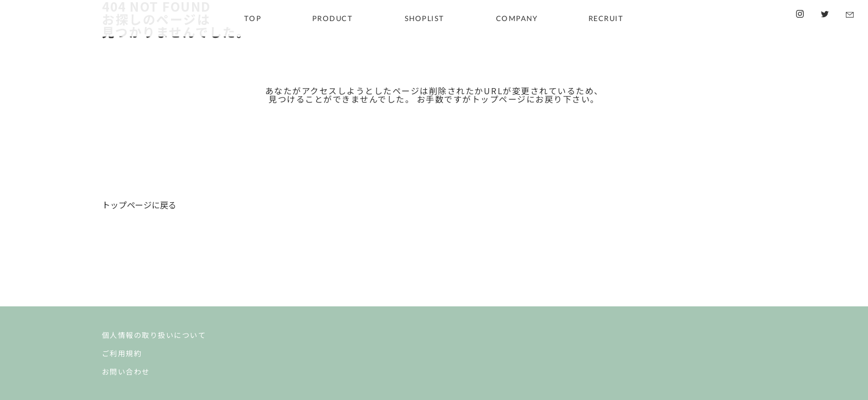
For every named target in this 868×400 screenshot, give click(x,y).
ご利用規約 (122, 353)
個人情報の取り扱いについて (154, 335)
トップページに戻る (139, 205)
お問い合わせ (126, 371)
